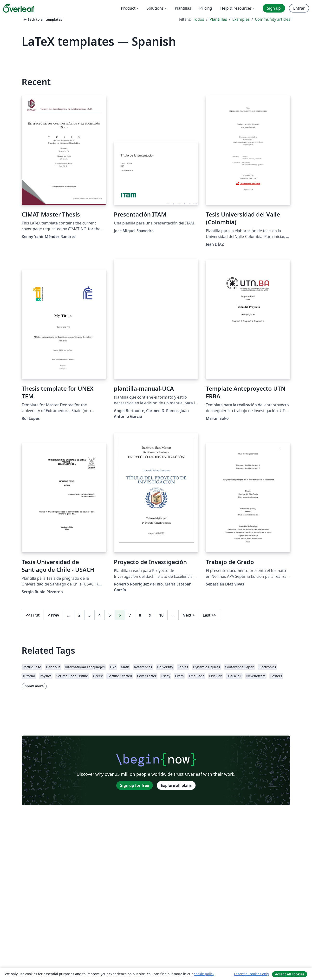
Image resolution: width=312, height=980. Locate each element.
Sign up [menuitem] (274, 8)
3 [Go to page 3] (89, 615)
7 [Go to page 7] (130, 615)
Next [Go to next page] (189, 615)
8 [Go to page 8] (140, 615)
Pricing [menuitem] (206, 8)
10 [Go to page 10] (161, 615)
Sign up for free (135, 785)
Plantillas (218, 19)
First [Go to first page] (33, 615)
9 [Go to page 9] (150, 615)
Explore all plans (176, 785)
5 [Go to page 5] (110, 615)
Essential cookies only (251, 974)
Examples (241, 19)
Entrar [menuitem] (299, 8)
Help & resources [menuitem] (236, 8)
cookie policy (204, 974)
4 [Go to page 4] (100, 615)
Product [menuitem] (128, 8)
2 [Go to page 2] (79, 615)
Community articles (273, 19)
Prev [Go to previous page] (53, 615)
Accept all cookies (290, 974)
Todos (199, 19)
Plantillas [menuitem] (183, 8)
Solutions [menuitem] (155, 8)
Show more (34, 686)
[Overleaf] (19, 8)
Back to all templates (42, 19)
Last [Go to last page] (209, 615)
